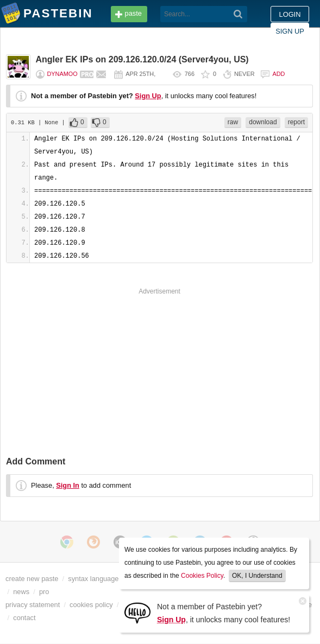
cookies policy (91, 605)
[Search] (238, 14)
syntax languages (95, 579)
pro (44, 592)
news (21, 592)
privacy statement (33, 605)
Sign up (290, 31)
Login (290, 14)
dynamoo (62, 74)
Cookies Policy (202, 576)
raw (233, 122)
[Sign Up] (137, 612)
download (263, 122)
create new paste (32, 579)
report (296, 122)
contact (24, 618)
